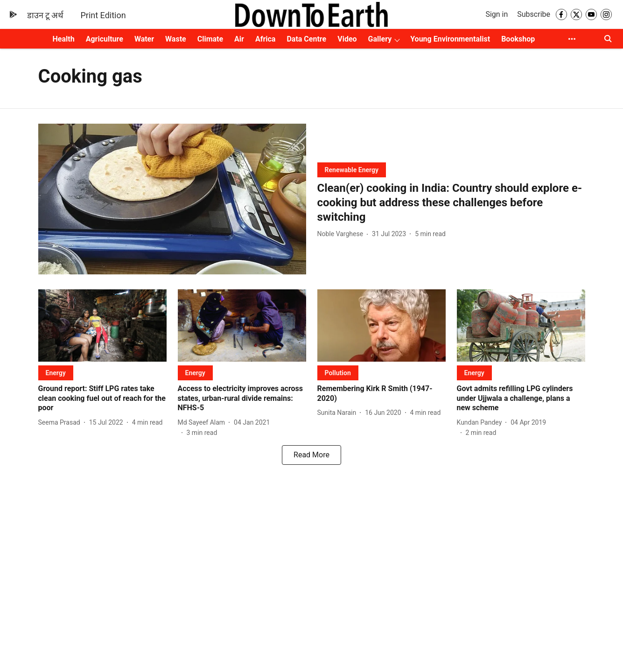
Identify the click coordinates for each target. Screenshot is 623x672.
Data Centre (306, 39)
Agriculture (105, 39)
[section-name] (352, 170)
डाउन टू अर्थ (45, 15)
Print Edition (103, 15)
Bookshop (518, 39)
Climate (210, 39)
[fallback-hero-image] (172, 199)
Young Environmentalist (450, 39)
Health (64, 39)
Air (239, 39)
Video (347, 39)
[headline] (451, 203)
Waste (176, 39)
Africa (265, 39)
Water (144, 39)
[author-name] (342, 234)
